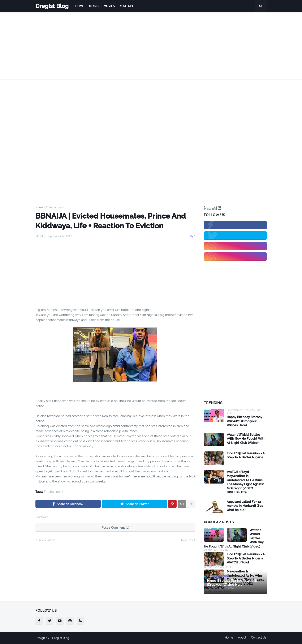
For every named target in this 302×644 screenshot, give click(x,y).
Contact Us (259, 638)
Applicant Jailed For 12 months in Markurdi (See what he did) (245, 506)
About (242, 638)
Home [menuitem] (80, 6)
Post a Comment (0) (115, 528)
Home (39, 207)
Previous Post (46, 540)
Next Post (187, 540)
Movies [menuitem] (109, 6)
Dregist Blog (52, 6)
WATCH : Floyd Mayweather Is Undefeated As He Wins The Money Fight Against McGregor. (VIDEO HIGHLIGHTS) (245, 482)
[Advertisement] (151, 46)
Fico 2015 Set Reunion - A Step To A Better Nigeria (246, 455)
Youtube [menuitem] (127, 6)
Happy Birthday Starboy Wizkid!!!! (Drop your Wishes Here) (244, 421)
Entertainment (55, 207)
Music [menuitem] (94, 6)
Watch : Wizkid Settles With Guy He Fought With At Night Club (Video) (246, 439)
